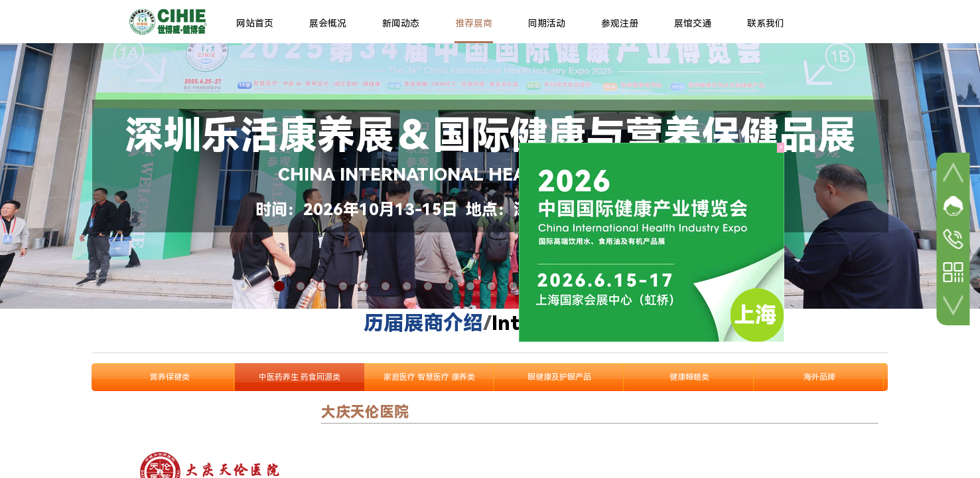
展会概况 (328, 23)
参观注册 (620, 23)
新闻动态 (401, 23)
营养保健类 (170, 377)
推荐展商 (474, 23)
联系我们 (766, 23)
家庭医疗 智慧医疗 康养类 (429, 377)
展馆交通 (693, 23)
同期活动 (547, 23)
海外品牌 (819, 377)
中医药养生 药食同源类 (300, 377)
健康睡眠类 (689, 377)
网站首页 (255, 23)
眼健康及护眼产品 (559, 377)
